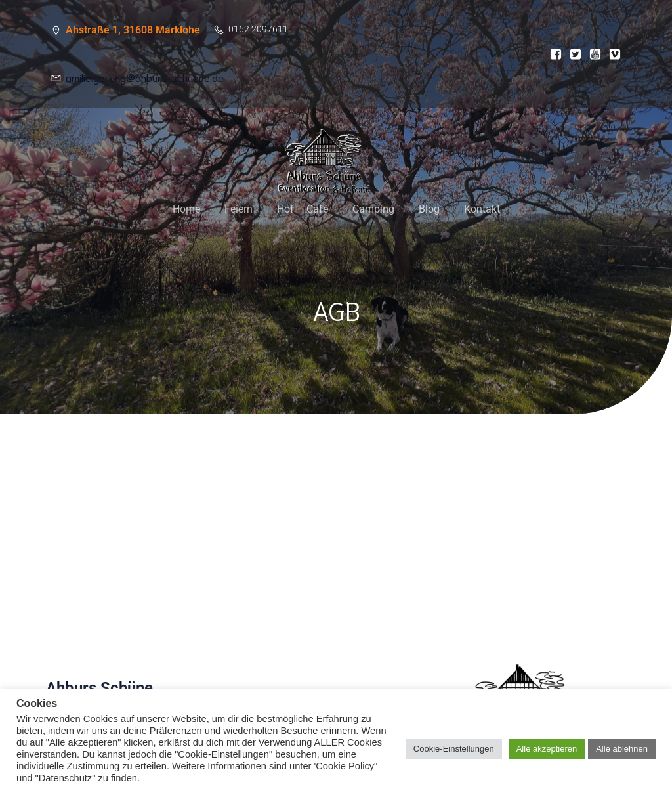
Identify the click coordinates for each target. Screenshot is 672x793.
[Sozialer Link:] (553, 54)
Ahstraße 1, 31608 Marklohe (133, 30)
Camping (373, 209)
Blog (429, 209)
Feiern (239, 209)
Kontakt (482, 209)
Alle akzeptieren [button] (547, 749)
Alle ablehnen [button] (622, 749)
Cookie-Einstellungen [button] (454, 749)
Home (186, 209)
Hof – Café (303, 209)
